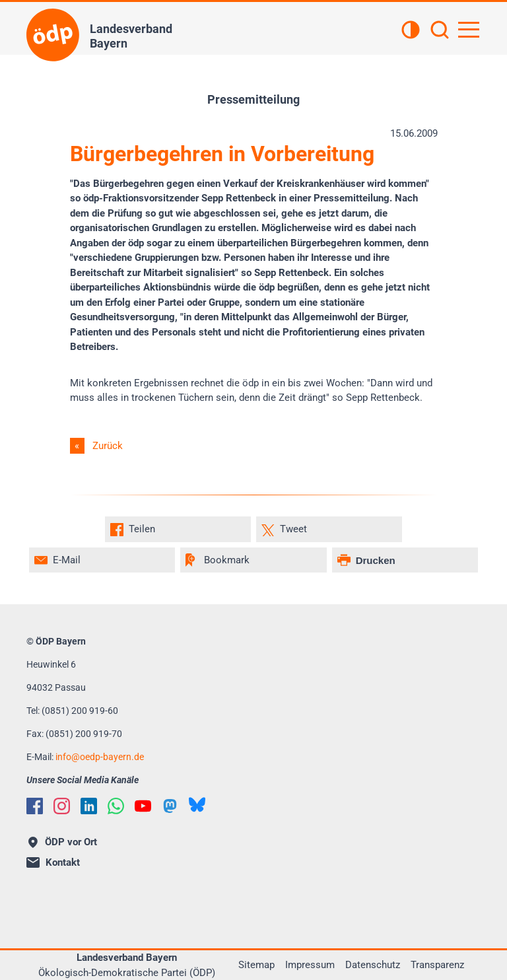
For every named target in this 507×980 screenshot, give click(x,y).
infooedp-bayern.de (100, 757)
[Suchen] (440, 31)
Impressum (310, 965)
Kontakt (53, 862)
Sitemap (256, 965)
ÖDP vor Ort (63, 842)
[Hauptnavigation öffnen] (469, 30)
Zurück (108, 446)
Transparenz (437, 965)
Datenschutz (373, 965)
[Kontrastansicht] (411, 31)
